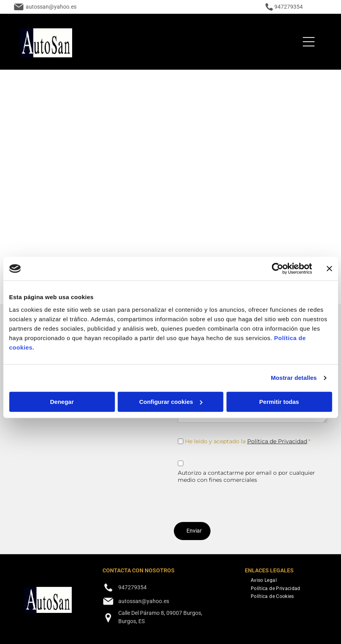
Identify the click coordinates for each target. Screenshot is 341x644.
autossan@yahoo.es (51, 7)
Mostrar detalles (294, 378)
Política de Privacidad (277, 441)
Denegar (62, 402)
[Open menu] (309, 42)
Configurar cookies (171, 402)
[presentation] (238, 499)
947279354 (289, 7)
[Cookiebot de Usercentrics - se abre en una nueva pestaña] (277, 268)
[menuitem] (264, 580)
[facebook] (108, 636)
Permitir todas (279, 402)
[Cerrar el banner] (329, 268)
